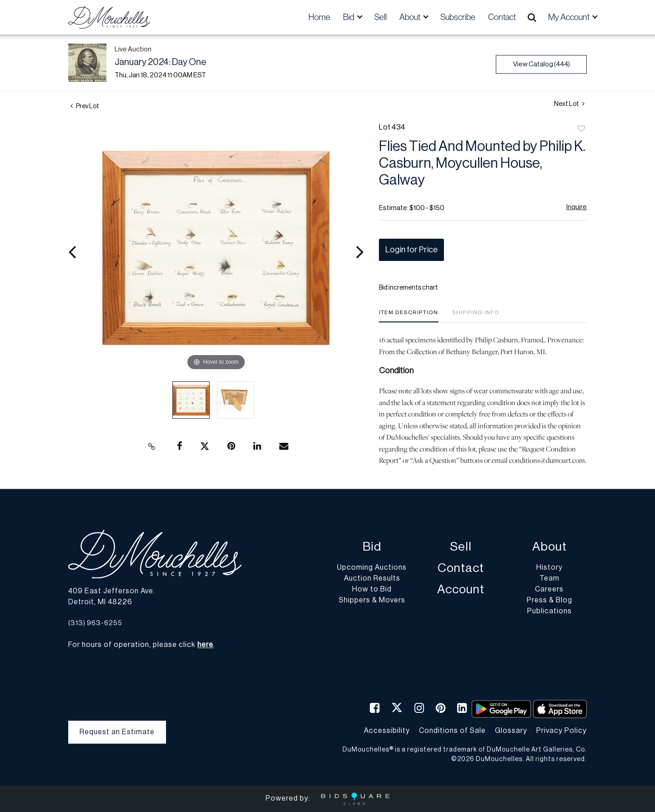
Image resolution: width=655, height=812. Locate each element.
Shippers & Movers (372, 601)
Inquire (577, 207)
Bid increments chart (408, 288)
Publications (549, 612)
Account (461, 590)
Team (549, 579)
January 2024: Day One (160, 62)
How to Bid (372, 590)
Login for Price (411, 250)
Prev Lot (85, 106)
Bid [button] (349, 17)
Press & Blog (549, 601)
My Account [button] (569, 17)
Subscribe (458, 17)
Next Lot (569, 104)
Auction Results (372, 579)
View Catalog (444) (542, 64)
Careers (549, 590)
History (549, 568)
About (549, 547)
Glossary (511, 731)
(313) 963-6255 (95, 623)
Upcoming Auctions (372, 568)
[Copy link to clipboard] (152, 446)
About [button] (411, 17)
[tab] (409, 316)
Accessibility (387, 731)
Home (319, 17)
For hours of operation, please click (141, 645)
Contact (502, 17)
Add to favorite (581, 129)
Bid (372, 547)
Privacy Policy (562, 731)
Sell (380, 17)
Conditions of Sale (452, 731)
